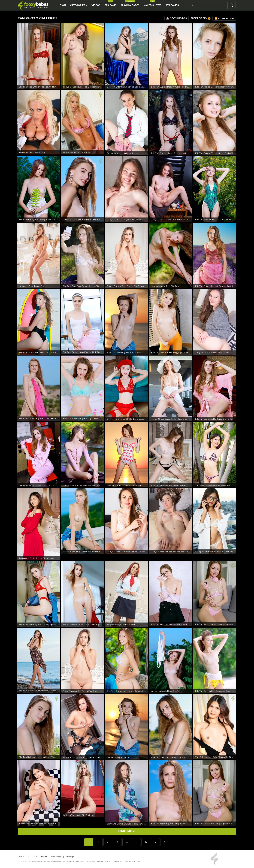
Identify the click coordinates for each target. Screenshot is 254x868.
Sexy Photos (176, 18)
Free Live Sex (201, 18)
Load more (127, 831)
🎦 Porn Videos (225, 18)
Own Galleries (40, 856)
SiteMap (70, 856)
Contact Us (23, 856)
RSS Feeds (56, 856)
